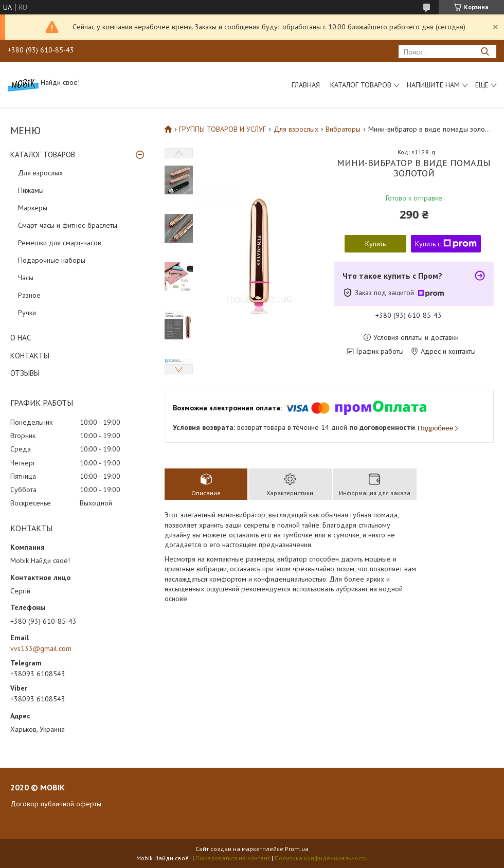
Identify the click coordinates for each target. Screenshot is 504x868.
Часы (26, 278)
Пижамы (31, 190)
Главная (306, 85)
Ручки (27, 313)
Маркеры (33, 208)
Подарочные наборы (52, 260)
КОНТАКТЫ (30, 356)
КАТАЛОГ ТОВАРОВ (43, 155)
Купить (375, 244)
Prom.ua (297, 849)
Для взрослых (40, 173)
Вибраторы (343, 129)
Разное (29, 295)
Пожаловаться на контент (233, 858)
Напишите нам (433, 85)
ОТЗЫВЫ (25, 373)
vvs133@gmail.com (41, 648)
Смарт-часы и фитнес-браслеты (68, 225)
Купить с (446, 244)
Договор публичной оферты (56, 804)
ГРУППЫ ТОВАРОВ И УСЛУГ (222, 129)
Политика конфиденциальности (321, 858)
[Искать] (485, 52)
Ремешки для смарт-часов (60, 243)
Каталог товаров (361, 85)
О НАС (21, 338)
